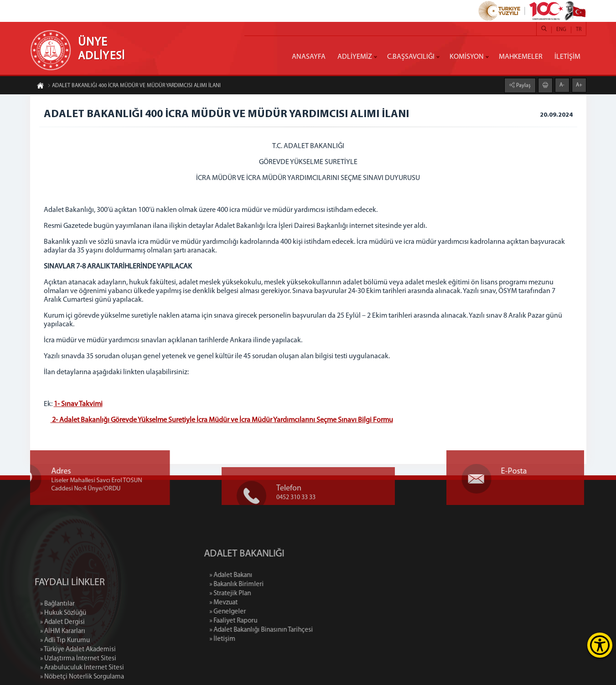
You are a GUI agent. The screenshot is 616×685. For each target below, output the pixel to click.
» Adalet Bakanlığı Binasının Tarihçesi (298, 630)
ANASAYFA (309, 57)
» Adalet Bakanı (268, 575)
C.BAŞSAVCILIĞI (411, 57)
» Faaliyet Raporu (271, 621)
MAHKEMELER (521, 57)
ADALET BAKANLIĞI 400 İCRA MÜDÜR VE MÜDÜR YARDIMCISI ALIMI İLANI (134, 87)
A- (562, 84)
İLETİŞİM (567, 57)
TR (579, 30)
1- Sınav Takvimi (78, 404)
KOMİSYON (467, 57)
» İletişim (260, 639)
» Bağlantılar (57, 639)
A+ (579, 84)
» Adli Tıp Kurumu (65, 676)
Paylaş (523, 85)
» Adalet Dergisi (62, 657)
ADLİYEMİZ (355, 57)
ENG (561, 30)
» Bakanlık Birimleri (274, 585)
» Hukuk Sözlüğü (63, 648)
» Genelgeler (265, 612)
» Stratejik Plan (267, 594)
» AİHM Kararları (63, 667)
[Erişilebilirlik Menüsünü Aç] (600, 645)
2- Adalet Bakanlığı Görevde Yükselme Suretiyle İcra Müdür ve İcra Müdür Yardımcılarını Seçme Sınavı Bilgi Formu (222, 420)
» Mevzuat (261, 603)
